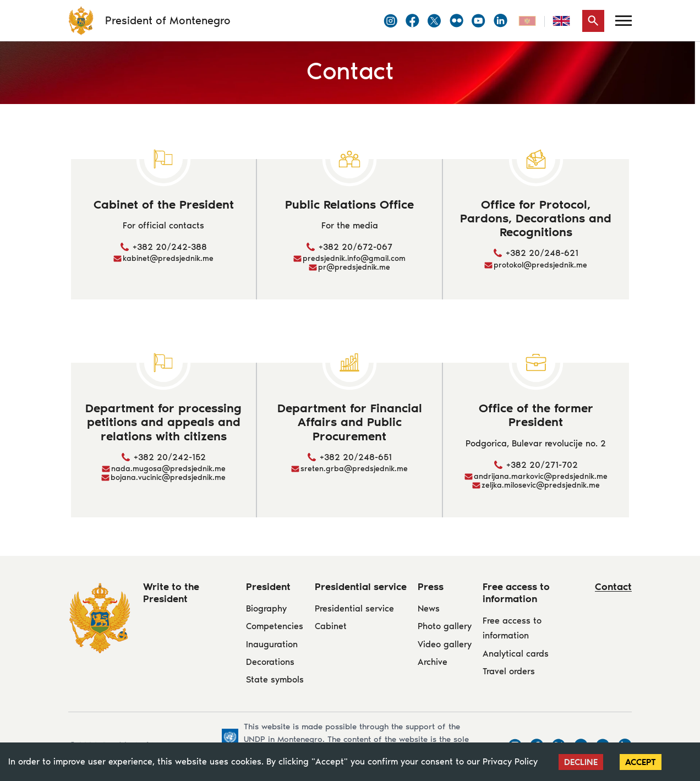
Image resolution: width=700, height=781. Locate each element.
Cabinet (331, 626)
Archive (433, 662)
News (429, 608)
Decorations (270, 662)
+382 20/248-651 (356, 457)
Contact (613, 587)
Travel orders (509, 671)
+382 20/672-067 (356, 247)
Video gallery (445, 644)
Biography (266, 608)
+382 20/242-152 (170, 457)
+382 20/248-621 (542, 253)
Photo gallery (445, 626)
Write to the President (171, 593)
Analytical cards (516, 654)
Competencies (275, 626)
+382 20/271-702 (542, 465)
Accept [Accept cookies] (641, 762)
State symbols (275, 679)
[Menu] (624, 21)
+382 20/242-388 (170, 247)
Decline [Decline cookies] (581, 762)
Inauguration (272, 644)
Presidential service (354, 608)
